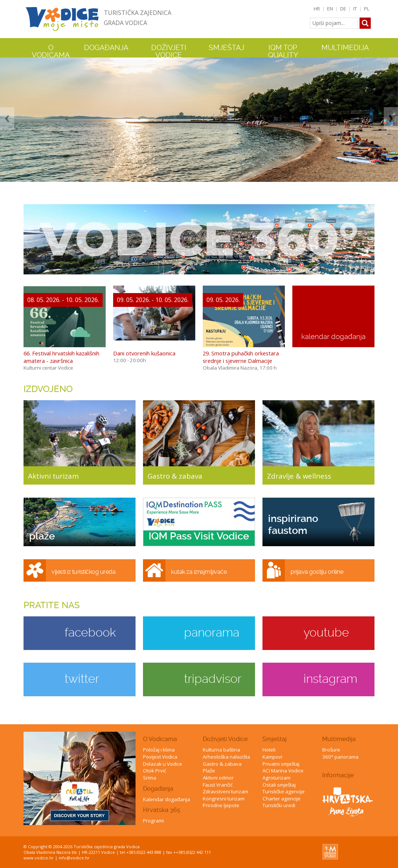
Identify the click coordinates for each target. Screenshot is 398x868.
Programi (153, 821)
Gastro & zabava (222, 764)
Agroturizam (276, 778)
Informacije (338, 775)
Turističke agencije (284, 791)
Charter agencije (282, 799)
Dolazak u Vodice (163, 764)
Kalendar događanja (167, 799)
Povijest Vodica (160, 757)
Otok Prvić (155, 771)
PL (367, 9)
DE (343, 9)
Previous (7, 119)
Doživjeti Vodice (225, 739)
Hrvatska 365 (162, 810)
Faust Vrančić (218, 785)
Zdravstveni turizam (226, 791)
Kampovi (272, 757)
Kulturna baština (221, 750)
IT (355, 9)
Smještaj (275, 739)
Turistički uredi (279, 805)
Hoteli (269, 750)
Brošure (331, 750)
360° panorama (340, 757)
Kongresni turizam (224, 799)
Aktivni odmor (218, 778)
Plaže (209, 771)
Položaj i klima (159, 750)
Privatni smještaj (281, 764)
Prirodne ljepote (221, 805)
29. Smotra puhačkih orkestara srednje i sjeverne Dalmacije (241, 357)
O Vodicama (160, 739)
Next (391, 119)
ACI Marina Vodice (283, 771)
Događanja (106, 48)
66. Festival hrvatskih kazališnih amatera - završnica (61, 357)
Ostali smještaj (279, 785)
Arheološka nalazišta (226, 757)
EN (330, 9)
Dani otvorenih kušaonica (144, 353)
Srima (150, 778)
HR (317, 9)
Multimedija (339, 739)
